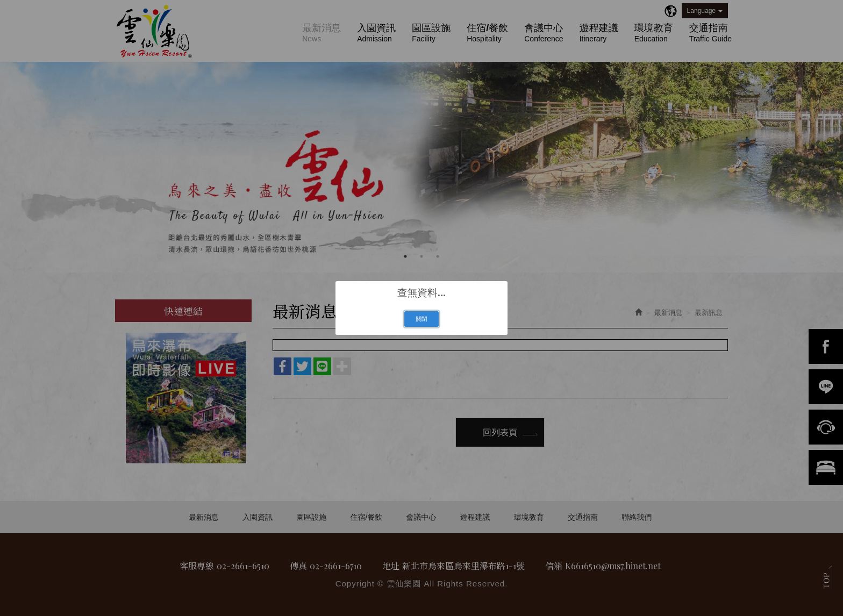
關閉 (421, 319)
